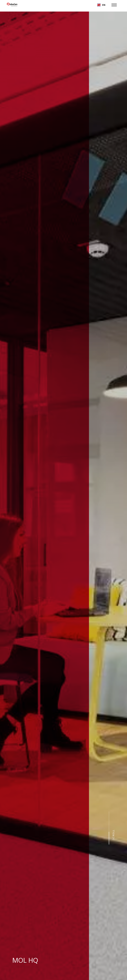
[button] (101, 5)
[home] (12, 5)
